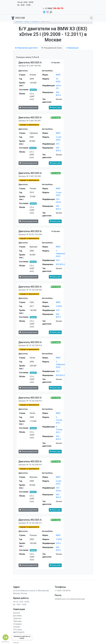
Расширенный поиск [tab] (52, 48)
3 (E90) (59, 306)
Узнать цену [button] (55, 108)
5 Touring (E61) (59, 420)
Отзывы (17, 627)
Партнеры (18, 621)
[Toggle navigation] (91, 18)
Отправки (17, 624)
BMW (58, 75)
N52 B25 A (60, 264)
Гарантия (17, 618)
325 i (58, 144)
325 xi (58, 543)
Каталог (17, 613)
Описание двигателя (28, 108)
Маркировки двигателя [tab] (27, 48)
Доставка (17, 616)
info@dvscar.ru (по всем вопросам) (70, 599)
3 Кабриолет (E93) (61, 254)
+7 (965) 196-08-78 (63, 591)
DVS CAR (18, 18)
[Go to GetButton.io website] (6, 642)
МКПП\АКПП (19, 632)
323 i (58, 260)
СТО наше (18, 630)
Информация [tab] (72, 48)
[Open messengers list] (6, 637)
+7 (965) (54, 8)
